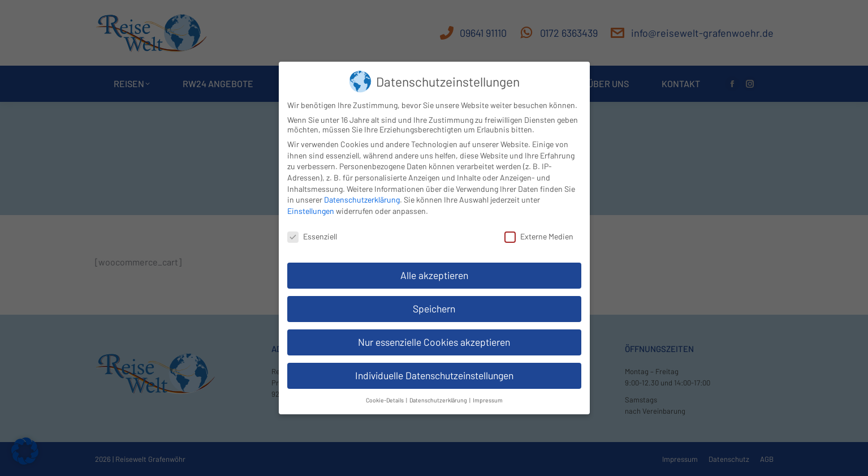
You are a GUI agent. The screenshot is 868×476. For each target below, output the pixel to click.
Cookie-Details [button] (385, 398)
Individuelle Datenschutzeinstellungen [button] (434, 374)
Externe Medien (539, 234)
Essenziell (312, 234)
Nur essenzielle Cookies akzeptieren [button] (434, 340)
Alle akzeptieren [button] (434, 273)
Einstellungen (311, 209)
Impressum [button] (488, 398)
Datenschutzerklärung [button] (439, 398)
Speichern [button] (434, 307)
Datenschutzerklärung (362, 198)
